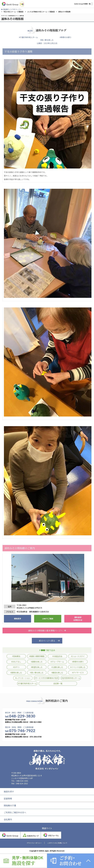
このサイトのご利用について (57, 843)
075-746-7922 (20, 731)
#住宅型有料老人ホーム (71, 678)
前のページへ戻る (47, 641)
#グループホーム (57, 662)
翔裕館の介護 (10, 805)
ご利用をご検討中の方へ (15, 812)
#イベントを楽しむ (78, 667)
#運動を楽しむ (37, 662)
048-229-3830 (20, 716)
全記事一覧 (58, 683)
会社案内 (8, 819)
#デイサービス (78, 673)
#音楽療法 (16, 656)
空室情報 (8, 798)
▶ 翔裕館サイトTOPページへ (11, 9)
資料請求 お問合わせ (78, 619)
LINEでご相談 (48, 619)
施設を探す (9, 791)
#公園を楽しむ (57, 667)
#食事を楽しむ (16, 673)
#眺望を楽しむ (37, 667)
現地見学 (18, 619)
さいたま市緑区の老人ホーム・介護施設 (41, 12)
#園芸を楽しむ (57, 673)
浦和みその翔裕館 (64, 12)
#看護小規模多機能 (37, 656)
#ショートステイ (78, 656)
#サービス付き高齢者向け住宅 (47, 678)
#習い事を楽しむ (47, 40)
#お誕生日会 (57, 656)
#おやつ (16, 667)
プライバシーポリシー (34, 843)
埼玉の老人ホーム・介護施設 (14, 12)
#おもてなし (16, 662)
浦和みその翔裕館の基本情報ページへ (47, 631)
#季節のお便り (66, 37)
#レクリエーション (23, 678)
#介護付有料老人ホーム (28, 37)
